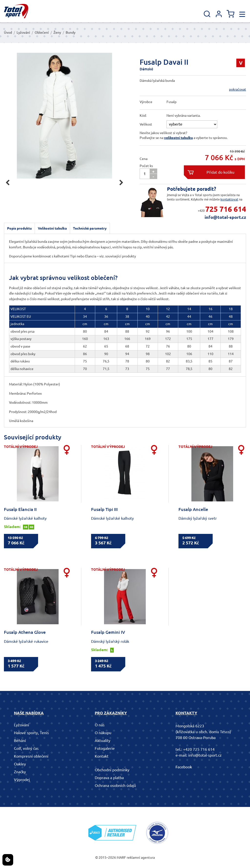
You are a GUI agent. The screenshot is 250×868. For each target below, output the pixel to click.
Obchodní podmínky (112, 770)
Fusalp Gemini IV (108, 632)
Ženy (57, 32)
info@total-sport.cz (225, 217)
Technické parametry (90, 228)
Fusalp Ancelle (193, 509)
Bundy (71, 32)
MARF (121, 857)
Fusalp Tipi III (104, 509)
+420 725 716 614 (199, 749)
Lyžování (23, 32)
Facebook (184, 767)
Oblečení (42, 32)
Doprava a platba (109, 778)
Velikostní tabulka (52, 228)
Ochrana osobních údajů (115, 785)
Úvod (8, 32)
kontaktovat (229, 199)
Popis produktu (19, 228)
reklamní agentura (141, 857)
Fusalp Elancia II (20, 509)
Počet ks (146, 166)
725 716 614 (226, 209)
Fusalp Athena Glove (25, 632)
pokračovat (238, 89)
